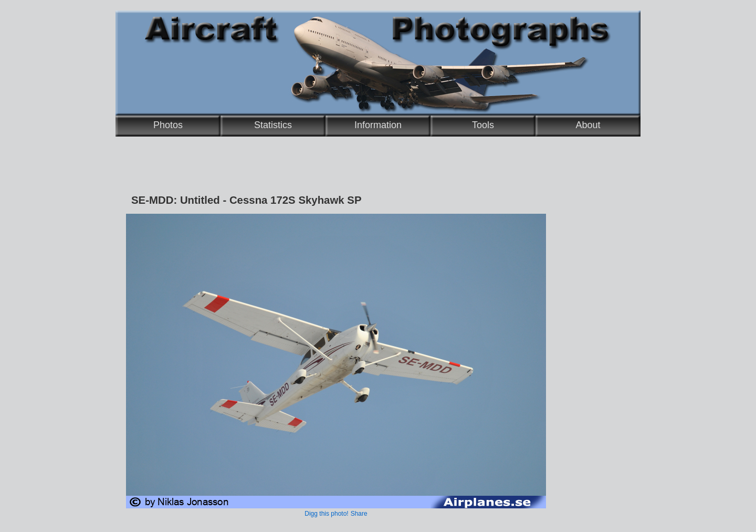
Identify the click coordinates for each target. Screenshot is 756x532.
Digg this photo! (326, 514)
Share (359, 514)
